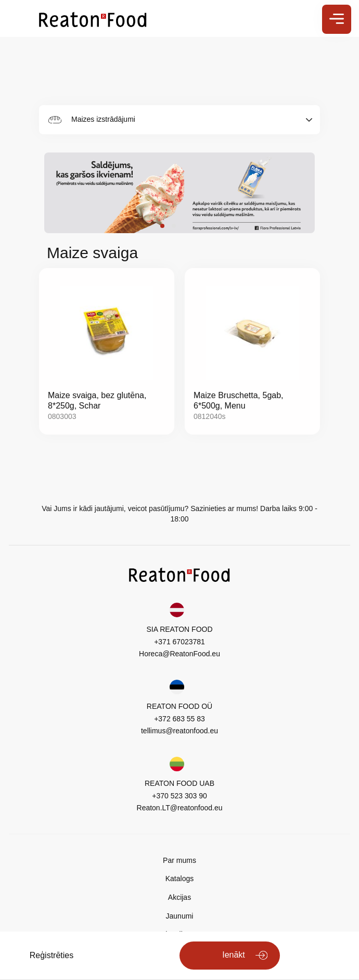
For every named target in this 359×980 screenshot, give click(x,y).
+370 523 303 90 (179, 796)
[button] (162, 226)
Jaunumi (180, 916)
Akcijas (179, 897)
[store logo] (93, 19)
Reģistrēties (52, 955)
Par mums (179, 860)
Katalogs (179, 879)
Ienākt (234, 955)
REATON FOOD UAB (179, 783)
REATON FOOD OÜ (179, 706)
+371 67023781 (179, 642)
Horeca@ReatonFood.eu (179, 654)
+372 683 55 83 (179, 719)
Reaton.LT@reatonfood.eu (180, 808)
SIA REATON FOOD (179, 629)
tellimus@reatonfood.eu (179, 731)
